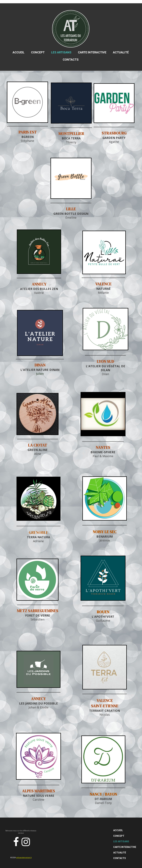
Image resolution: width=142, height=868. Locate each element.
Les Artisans (61, 52)
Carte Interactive (92, 52)
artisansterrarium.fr (24, 858)
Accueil (19, 52)
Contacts (71, 60)
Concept (38, 52)
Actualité (121, 52)
